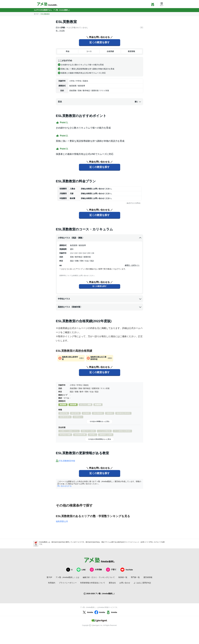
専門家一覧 (135, 577)
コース (89, 51)
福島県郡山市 (62, 521)
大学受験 (96, 570)
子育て (111, 570)
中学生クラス (100, 299)
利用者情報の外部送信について (93, 583)
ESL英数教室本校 (67, 461)
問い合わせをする (64, 486)
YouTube (127, 570)
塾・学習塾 (60, 31)
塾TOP (36, 14)
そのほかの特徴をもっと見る (99, 421)
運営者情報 (148, 577)
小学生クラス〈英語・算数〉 (100, 238)
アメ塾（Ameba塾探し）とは (67, 577)
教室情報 (131, 51)
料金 (68, 51)
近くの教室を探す (99, 42)
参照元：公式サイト (132, 265)
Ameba (88, 612)
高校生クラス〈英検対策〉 (100, 307)
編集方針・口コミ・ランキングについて (99, 577)
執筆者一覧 (123, 577)
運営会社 (112, 583)
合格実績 (110, 51)
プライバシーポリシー (68, 583)
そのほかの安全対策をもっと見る (99, 439)
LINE (81, 570)
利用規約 (52, 583)
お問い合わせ (125, 583)
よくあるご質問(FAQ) (142, 583)
